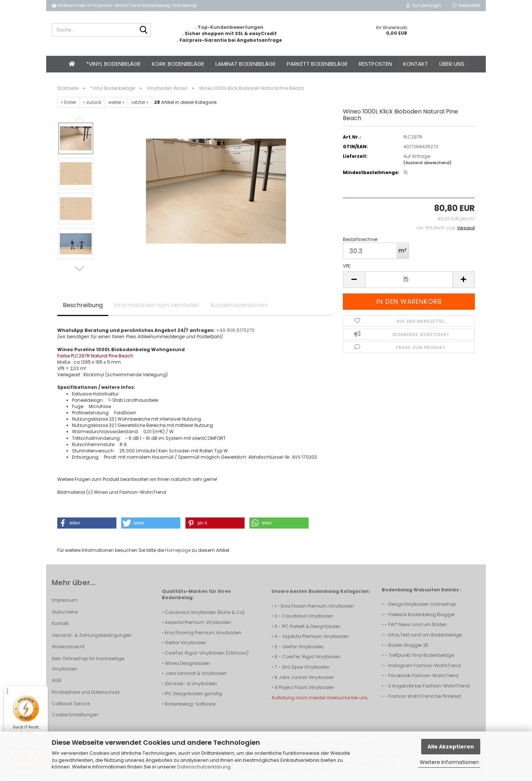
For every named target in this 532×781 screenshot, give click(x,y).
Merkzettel (466, 5)
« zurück (92, 102)
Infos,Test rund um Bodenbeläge (425, 635)
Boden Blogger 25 (408, 645)
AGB (57, 680)
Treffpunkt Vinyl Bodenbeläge (421, 655)
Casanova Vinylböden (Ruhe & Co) (205, 612)
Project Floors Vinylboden (306, 687)
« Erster (69, 102)
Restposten (375, 64)
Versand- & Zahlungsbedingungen (92, 635)
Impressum (65, 600)
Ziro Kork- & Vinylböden (191, 684)
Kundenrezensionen (239, 305)
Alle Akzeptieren (451, 747)
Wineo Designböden (187, 663)
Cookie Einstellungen (75, 715)
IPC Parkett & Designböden (311, 626)
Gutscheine (65, 612)
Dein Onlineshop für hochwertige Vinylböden (88, 664)
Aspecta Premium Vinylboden (198, 622)
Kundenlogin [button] (424, 5)
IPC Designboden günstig (193, 694)
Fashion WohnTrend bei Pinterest (425, 696)
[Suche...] (144, 30)
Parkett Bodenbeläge (317, 64)
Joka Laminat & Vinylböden (196, 673)
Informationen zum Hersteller (157, 305)
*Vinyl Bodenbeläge (113, 64)
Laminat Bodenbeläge (245, 64)
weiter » (116, 102)
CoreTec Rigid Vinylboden (311, 657)
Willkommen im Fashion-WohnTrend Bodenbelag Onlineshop (124, 5)
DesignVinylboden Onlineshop (422, 604)
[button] (79, 269)
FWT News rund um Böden (418, 624)
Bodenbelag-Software (190, 704)
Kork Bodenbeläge (178, 64)
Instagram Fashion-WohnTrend (424, 665)
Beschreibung (83, 305)
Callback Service (71, 704)
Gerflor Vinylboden (185, 643)
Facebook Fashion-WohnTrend (423, 675)
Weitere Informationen (449, 762)
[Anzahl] (409, 280)
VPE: (347, 266)
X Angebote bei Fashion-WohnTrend (429, 686)
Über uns (452, 64)
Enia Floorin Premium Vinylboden (317, 606)
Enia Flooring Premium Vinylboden (203, 633)
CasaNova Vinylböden (308, 616)
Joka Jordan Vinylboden (306, 677)
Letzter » (140, 102)
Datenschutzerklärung (204, 767)
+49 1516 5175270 (235, 330)
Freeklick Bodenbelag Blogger (422, 614)
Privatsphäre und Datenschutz (86, 692)
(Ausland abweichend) (427, 163)
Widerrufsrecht (68, 647)
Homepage (178, 550)
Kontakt (416, 64)
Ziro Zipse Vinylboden (306, 667)
